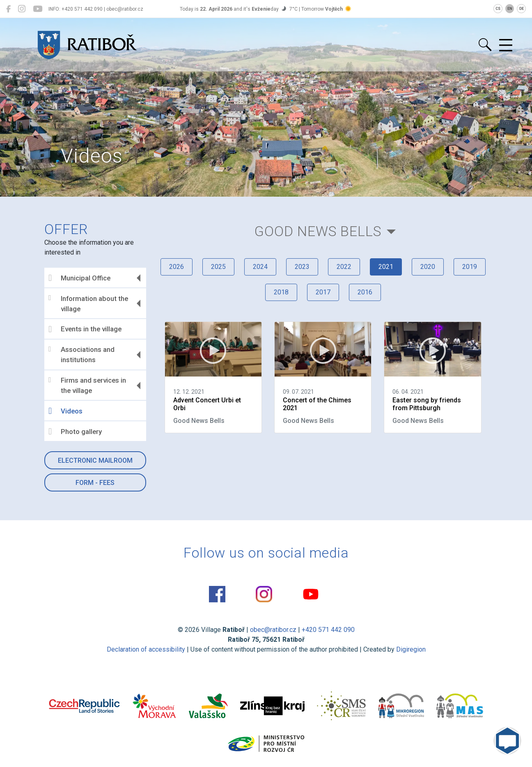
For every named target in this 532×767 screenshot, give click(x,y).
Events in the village (85, 329)
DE (522, 9)
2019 (470, 267)
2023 (302, 267)
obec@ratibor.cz (273, 630)
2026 (177, 267)
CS (498, 9)
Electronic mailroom (95, 460)
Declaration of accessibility (146, 649)
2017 (323, 292)
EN (510, 9)
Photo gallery (75, 432)
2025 (218, 267)
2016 (365, 292)
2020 (428, 267)
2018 (281, 292)
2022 (344, 267)
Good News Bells (318, 231)
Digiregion (411, 649)
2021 (386, 267)
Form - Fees (95, 483)
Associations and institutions (81, 355)
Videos (65, 411)
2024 (260, 267)
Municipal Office (79, 278)
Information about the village (88, 303)
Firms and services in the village (87, 386)
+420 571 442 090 (328, 630)
